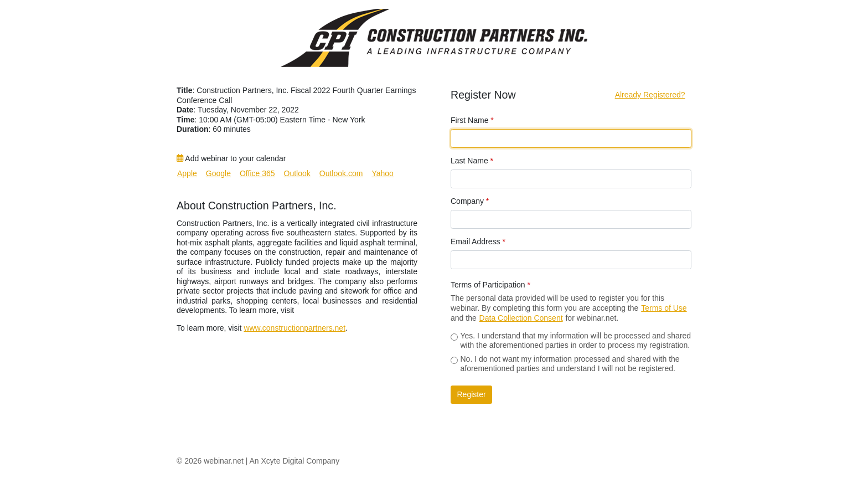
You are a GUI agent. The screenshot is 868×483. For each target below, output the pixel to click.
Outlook (297, 173)
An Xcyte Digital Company (295, 461)
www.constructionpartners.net (294, 328)
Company (470, 201)
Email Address (478, 242)
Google (218, 173)
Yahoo (382, 173)
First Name (472, 120)
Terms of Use (664, 308)
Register (472, 394)
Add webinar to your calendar (231, 158)
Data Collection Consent (521, 318)
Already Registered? (650, 95)
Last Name (472, 161)
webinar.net (224, 461)
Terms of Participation (490, 285)
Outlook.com (341, 173)
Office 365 (257, 173)
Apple (187, 173)
